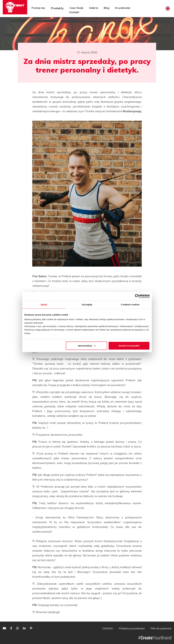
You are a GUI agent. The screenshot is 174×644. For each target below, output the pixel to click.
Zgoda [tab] (44, 305)
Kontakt (74, 12)
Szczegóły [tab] (87, 305)
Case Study (76, 8)
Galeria (94, 8)
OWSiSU (108, 628)
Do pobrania (123, 8)
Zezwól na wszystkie (129, 346)
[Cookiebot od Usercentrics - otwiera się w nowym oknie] (137, 296)
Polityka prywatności (132, 628)
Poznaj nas (38, 8)
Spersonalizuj (87, 346)
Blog (106, 8)
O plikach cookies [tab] (130, 305)
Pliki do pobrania (161, 628)
